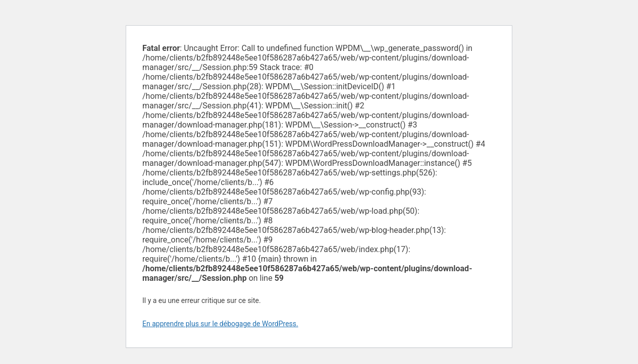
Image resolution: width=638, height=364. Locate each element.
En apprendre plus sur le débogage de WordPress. (220, 324)
